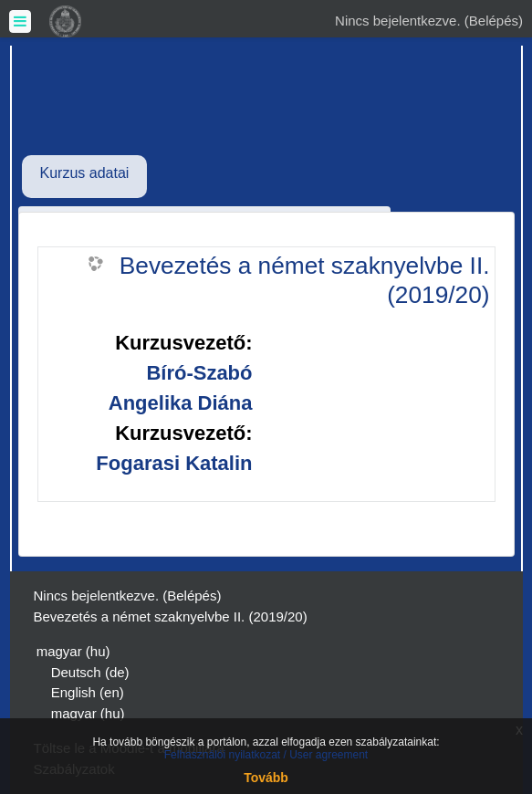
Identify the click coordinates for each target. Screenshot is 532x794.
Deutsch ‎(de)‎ (90, 672)
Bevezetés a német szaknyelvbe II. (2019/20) (305, 280)
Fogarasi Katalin (174, 463)
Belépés (494, 21)
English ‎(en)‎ (88, 692)
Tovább (266, 778)
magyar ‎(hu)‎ (73, 651)
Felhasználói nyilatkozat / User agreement (266, 755)
